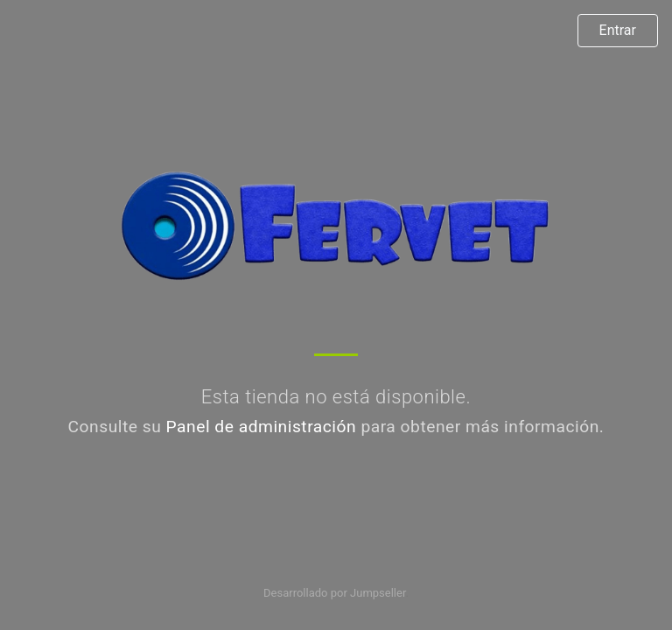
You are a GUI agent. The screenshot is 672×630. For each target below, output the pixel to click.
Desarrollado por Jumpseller (335, 593)
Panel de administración (262, 427)
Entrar (618, 30)
